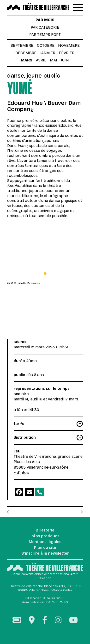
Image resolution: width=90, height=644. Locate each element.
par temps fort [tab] (45, 35)
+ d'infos (21, 473)
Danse (16, 76)
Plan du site (45, 548)
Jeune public (43, 76)
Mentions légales (45, 542)
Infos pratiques (45, 536)
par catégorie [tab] (45, 27)
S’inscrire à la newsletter (45, 554)
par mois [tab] (45, 20)
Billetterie (45, 530)
